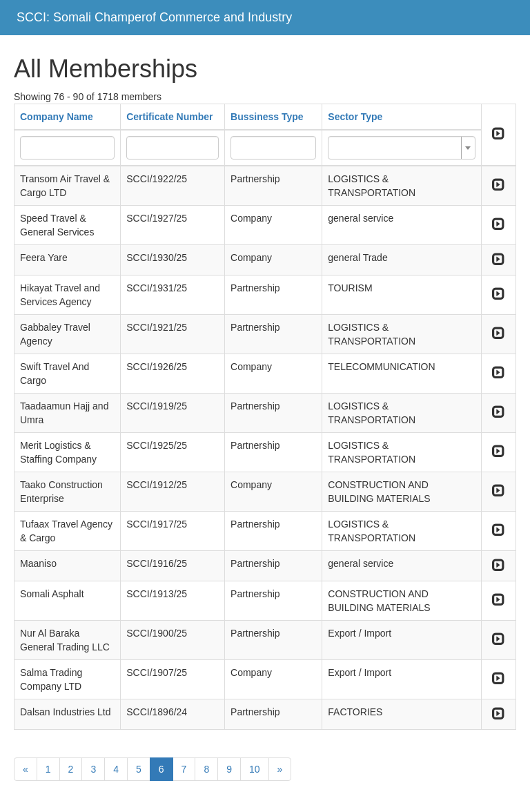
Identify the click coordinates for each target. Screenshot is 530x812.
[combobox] (401, 148)
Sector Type (355, 117)
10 (255, 769)
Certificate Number (169, 117)
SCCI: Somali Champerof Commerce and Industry (154, 17)
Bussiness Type (267, 117)
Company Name (57, 117)
